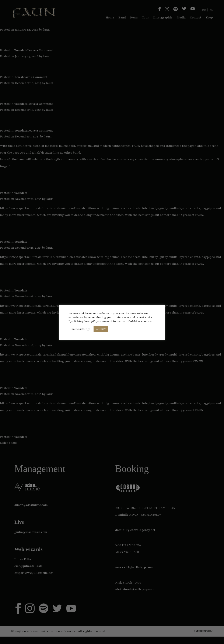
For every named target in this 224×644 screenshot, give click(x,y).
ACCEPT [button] (101, 329)
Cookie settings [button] (80, 329)
